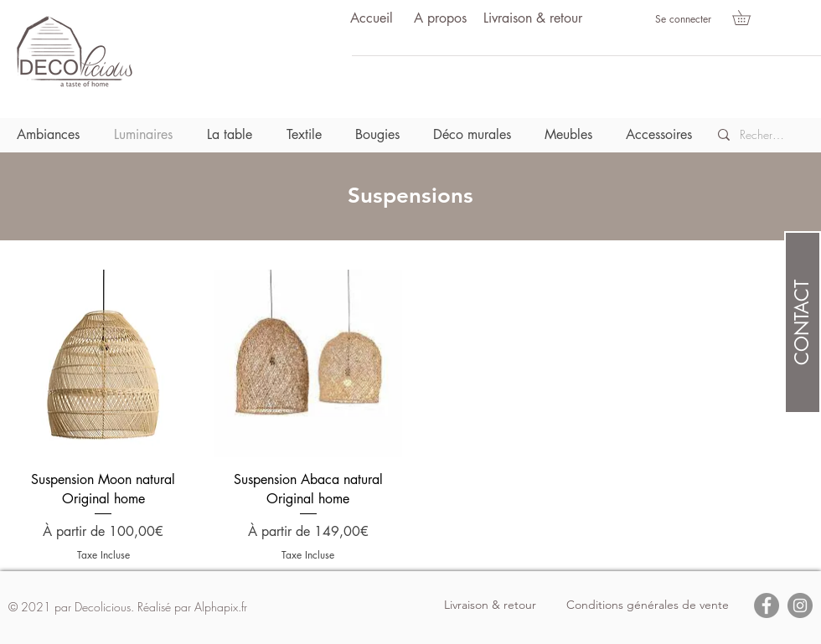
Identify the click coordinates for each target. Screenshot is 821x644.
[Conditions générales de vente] (648, 605)
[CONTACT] (803, 322)
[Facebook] (767, 605)
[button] (749, 18)
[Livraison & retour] (533, 19)
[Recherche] (763, 135)
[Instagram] (800, 605)
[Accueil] (371, 19)
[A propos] (440, 19)
